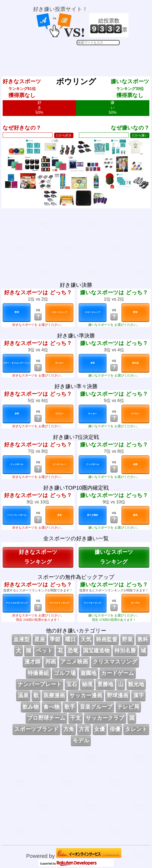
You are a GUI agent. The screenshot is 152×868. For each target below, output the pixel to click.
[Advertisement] (81, 57)
